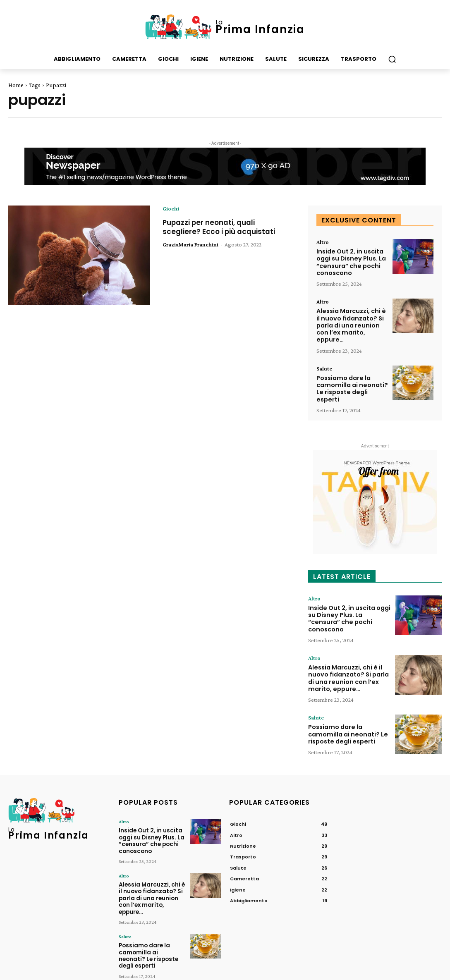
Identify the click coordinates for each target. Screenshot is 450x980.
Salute (324, 366)
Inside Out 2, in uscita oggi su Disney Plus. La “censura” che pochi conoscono (350, 262)
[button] (392, 59)
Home (16, 85)
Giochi (171, 208)
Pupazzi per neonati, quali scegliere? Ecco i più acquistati (222, 227)
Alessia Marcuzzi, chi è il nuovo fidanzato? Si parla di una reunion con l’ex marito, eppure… (350, 324)
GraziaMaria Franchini (190, 244)
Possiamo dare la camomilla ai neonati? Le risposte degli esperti (351, 386)
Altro (323, 242)
